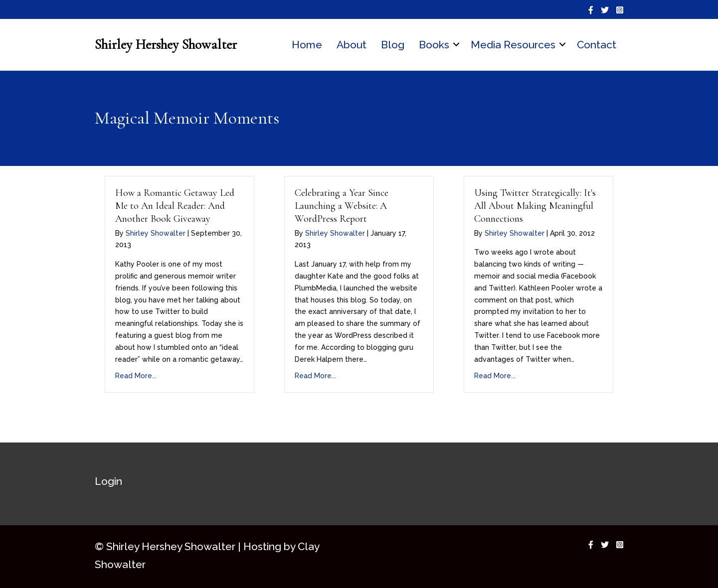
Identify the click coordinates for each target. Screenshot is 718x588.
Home (307, 45)
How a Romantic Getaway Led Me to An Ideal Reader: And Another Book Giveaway (175, 206)
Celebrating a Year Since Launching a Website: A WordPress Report (342, 206)
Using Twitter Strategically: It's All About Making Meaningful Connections (535, 206)
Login (108, 481)
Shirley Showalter (156, 233)
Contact (597, 45)
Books (434, 45)
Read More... (136, 376)
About (352, 45)
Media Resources (513, 45)
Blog (393, 45)
